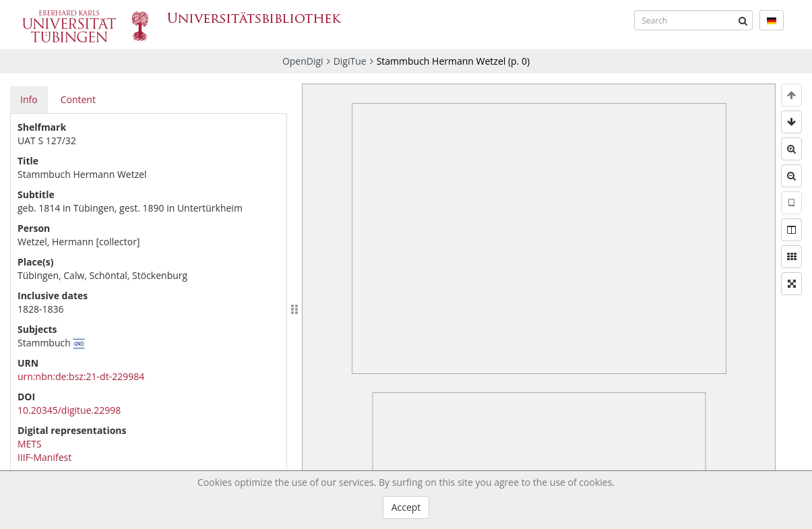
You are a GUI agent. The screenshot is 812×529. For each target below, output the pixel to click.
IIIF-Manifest (44, 457)
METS (30, 444)
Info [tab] (29, 99)
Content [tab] (78, 99)
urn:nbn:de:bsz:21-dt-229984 (81, 376)
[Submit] (743, 20)
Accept (406, 507)
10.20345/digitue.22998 (69, 410)
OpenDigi (303, 61)
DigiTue (350, 61)
